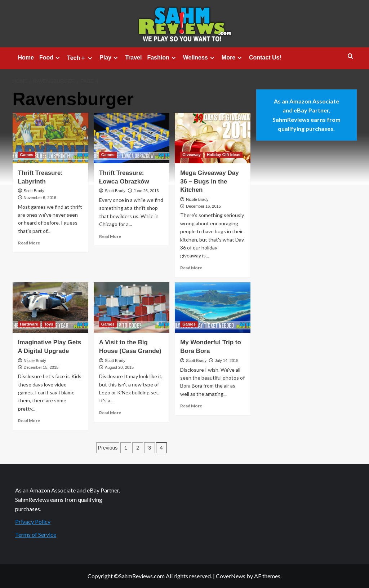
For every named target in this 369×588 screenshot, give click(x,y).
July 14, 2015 (226, 361)
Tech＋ (81, 58)
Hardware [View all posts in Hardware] (29, 324)
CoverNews (231, 576)
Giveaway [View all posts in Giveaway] (192, 155)
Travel (133, 58)
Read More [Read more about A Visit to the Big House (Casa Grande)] (110, 413)
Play (110, 58)
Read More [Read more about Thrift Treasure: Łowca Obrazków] (110, 236)
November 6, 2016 (40, 198)
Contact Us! (265, 58)
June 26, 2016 (146, 191)
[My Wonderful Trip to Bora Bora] (213, 308)
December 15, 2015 (41, 367)
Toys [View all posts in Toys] (49, 324)
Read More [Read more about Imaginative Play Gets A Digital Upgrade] (29, 421)
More (233, 58)
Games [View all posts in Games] (27, 155)
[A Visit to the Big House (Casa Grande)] (132, 308)
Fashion (162, 58)
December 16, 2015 (203, 206)
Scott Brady (34, 191)
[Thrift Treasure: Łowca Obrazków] (132, 138)
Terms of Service (36, 534)
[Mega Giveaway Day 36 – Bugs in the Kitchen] (213, 138)
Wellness (200, 58)
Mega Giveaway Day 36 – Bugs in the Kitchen (210, 182)
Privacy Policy (33, 521)
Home (26, 58)
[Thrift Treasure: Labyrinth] (50, 138)
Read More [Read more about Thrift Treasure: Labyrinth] (29, 243)
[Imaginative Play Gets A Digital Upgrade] (50, 308)
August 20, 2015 (119, 367)
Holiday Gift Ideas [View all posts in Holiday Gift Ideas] (224, 155)
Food (50, 58)
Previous (108, 448)
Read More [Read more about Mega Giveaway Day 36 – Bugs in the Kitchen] (191, 268)
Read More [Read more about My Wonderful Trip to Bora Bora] (191, 406)
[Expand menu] (57, 58)
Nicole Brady (197, 199)
